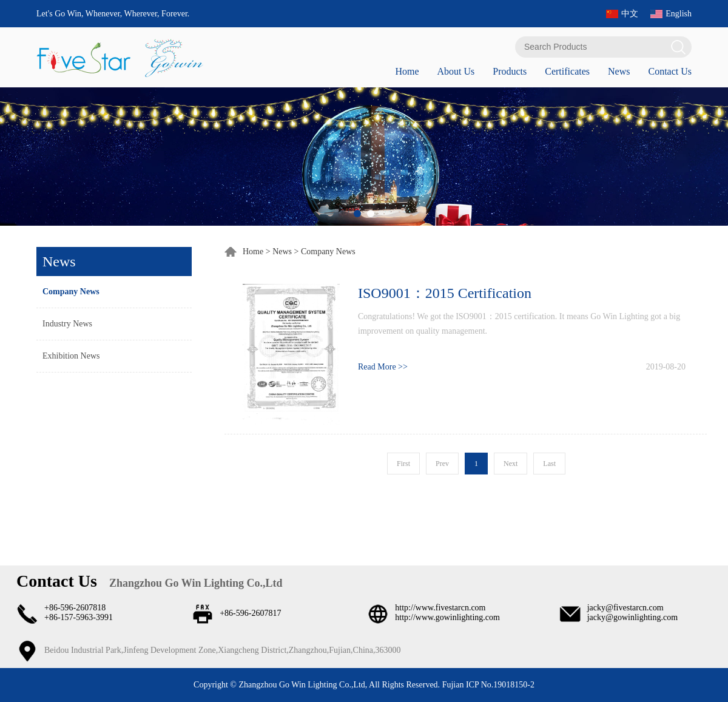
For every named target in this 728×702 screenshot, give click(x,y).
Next (511, 464)
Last (549, 464)
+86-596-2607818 (75, 608)
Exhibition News (71, 356)
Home (407, 71)
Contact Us (670, 71)
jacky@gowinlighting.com (632, 617)
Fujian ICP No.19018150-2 (487, 685)
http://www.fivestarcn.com (440, 608)
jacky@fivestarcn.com (625, 608)
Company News (71, 292)
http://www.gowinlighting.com (447, 617)
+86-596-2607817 (250, 613)
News (619, 71)
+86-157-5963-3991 (79, 617)
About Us (456, 71)
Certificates (567, 71)
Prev (442, 464)
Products (510, 71)
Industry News (67, 324)
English (679, 14)
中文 (630, 14)
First (403, 464)
